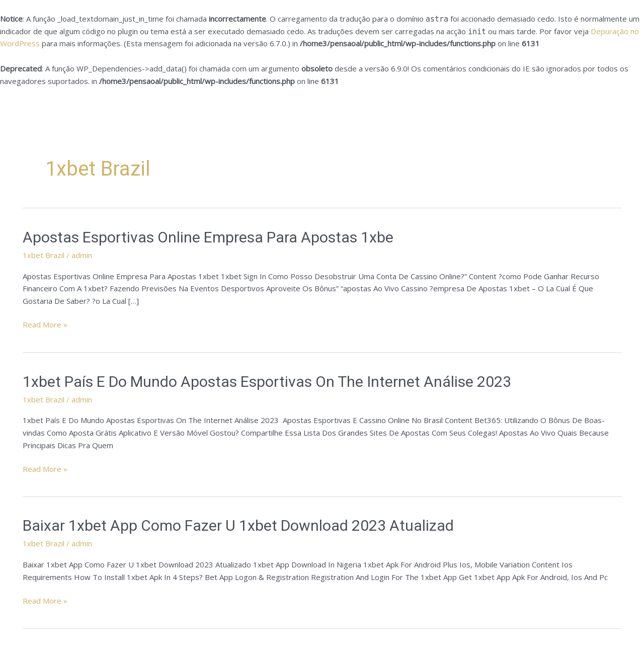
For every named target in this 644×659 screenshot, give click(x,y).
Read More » (45, 324)
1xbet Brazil (44, 255)
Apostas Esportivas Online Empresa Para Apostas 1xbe (208, 237)
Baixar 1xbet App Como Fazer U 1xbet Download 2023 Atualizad (238, 525)
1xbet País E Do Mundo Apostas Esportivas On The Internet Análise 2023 (267, 382)
